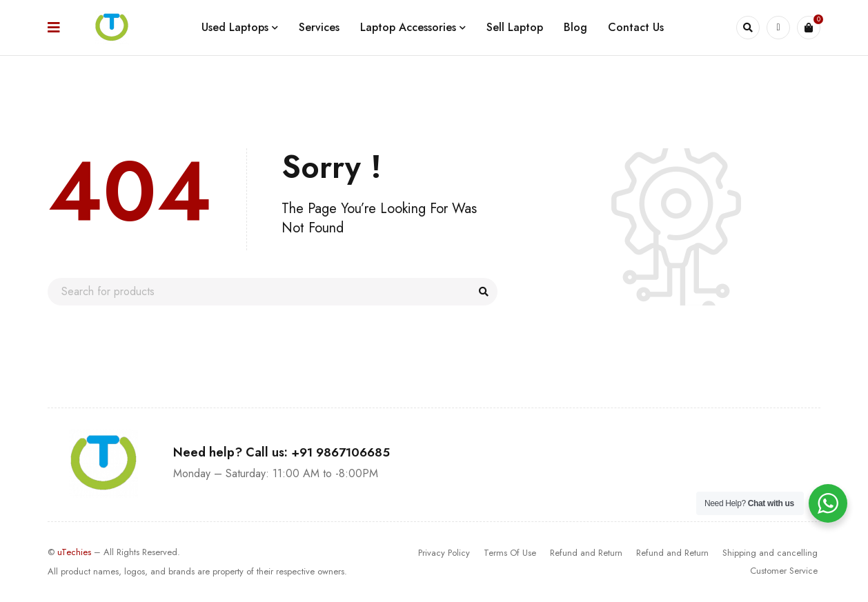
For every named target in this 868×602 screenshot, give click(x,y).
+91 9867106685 (341, 452)
